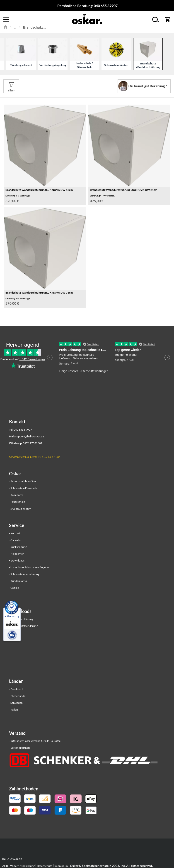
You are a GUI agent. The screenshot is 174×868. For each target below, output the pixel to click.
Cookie (15, 588)
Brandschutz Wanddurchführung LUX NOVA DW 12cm (39, 190)
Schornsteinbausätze (23, 481)
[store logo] (87, 20)
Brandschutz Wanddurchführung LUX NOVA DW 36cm (39, 293)
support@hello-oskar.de (30, 436)
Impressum (61, 866)
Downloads (18, 560)
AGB (5, 866)
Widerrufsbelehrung (22, 866)
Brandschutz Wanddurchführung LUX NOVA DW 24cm (124, 190)
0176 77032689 (33, 443)
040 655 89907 (106, 6)
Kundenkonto (19, 581)
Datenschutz (45, 866)
